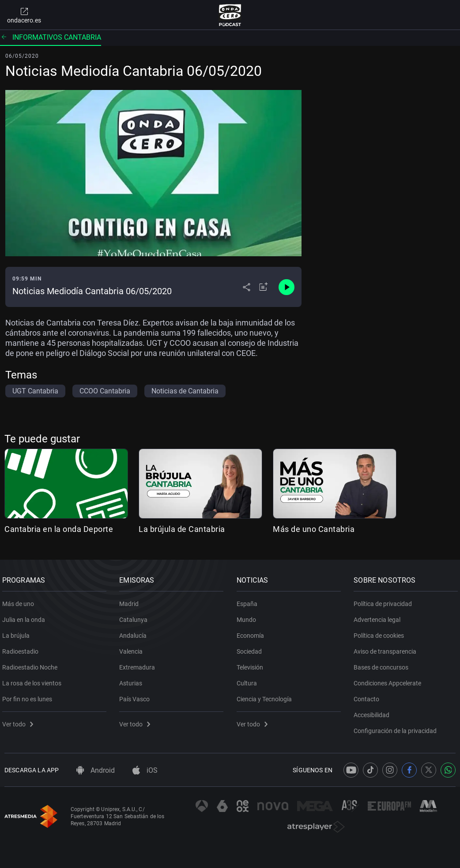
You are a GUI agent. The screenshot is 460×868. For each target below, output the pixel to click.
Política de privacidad (385, 600)
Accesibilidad (374, 711)
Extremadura (140, 664)
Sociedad (251, 648)
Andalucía (136, 632)
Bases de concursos (384, 664)
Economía (253, 632)
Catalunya (136, 616)
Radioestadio (23, 648)
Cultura (249, 680)
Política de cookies (381, 632)
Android (96, 770)
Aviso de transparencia (388, 648)
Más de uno (20, 600)
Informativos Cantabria (51, 37)
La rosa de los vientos (34, 680)
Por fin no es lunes (29, 696)
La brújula (18, 632)
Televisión (252, 664)
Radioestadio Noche (32, 664)
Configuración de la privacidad (398, 727)
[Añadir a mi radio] (264, 287)
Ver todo (20, 721)
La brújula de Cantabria (182, 529)
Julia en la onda (26, 616)
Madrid (132, 600)
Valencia (134, 648)
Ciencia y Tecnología (266, 696)
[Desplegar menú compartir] (247, 287)
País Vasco (137, 696)
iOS (145, 770)
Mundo (249, 616)
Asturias (133, 680)
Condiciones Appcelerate (390, 680)
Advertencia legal (380, 616)
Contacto (369, 696)
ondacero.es (24, 15)
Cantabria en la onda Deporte (59, 529)
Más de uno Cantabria (314, 529)
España (249, 600)
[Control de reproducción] (287, 287)
